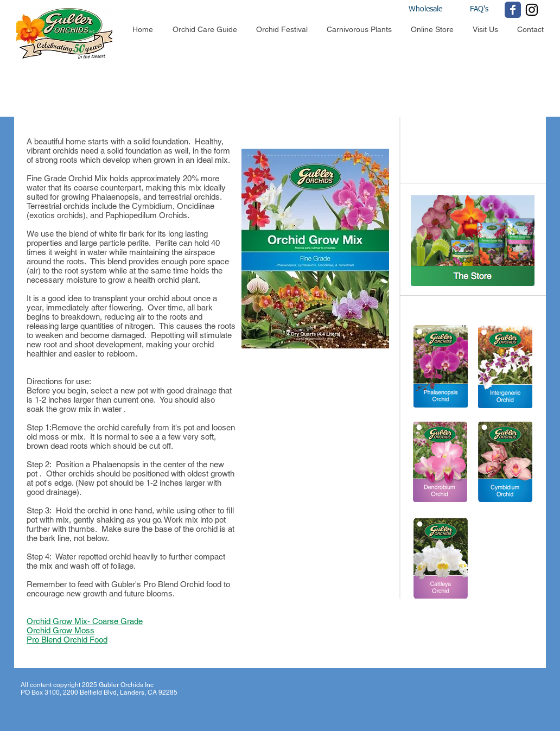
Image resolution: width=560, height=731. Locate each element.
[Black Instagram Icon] (532, 10)
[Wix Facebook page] (513, 10)
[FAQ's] (479, 10)
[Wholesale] (435, 10)
